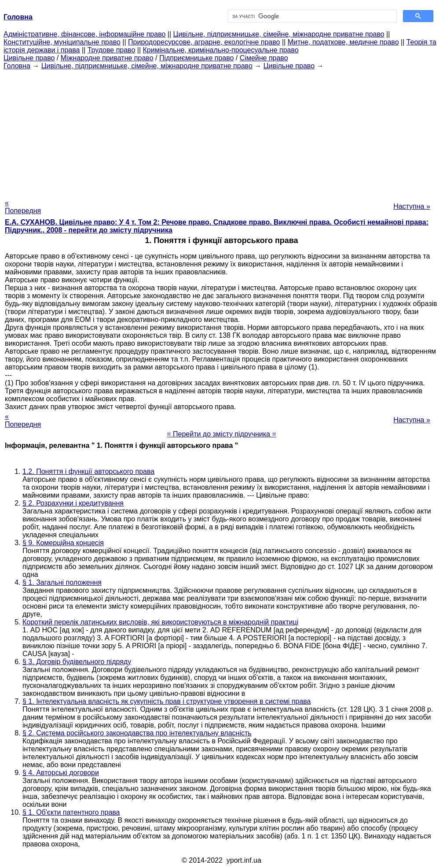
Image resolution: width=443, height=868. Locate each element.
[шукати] (312, 16)
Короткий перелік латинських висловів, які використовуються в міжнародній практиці (160, 622)
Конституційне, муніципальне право (62, 42)
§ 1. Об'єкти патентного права (71, 812)
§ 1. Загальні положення (62, 582)
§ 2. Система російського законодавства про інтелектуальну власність (137, 733)
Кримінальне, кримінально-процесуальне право (221, 50)
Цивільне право (29, 58)
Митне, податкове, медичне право (343, 42)
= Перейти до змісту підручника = (221, 434)
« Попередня (23, 207)
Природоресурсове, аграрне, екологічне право (204, 42)
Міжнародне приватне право (107, 58)
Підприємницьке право (197, 58)
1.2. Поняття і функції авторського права (88, 471)
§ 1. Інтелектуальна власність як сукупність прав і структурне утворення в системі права (167, 701)
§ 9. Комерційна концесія (63, 543)
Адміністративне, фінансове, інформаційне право (84, 34)
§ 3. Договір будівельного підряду (77, 662)
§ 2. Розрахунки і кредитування (73, 503)
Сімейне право (264, 58)
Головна (17, 66)
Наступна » (412, 206)
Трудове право (112, 50)
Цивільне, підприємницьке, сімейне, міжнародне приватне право (279, 34)
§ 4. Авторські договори (61, 773)
